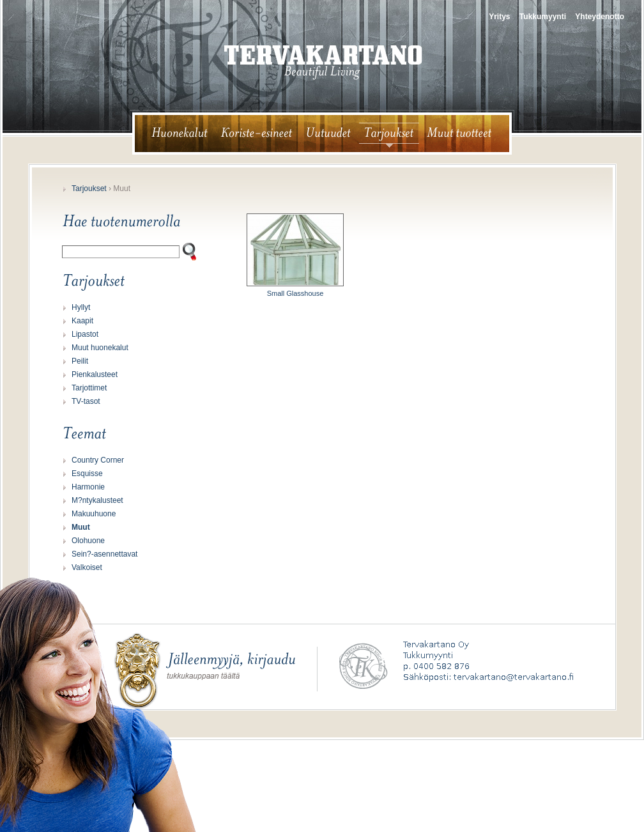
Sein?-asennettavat (104, 554)
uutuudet (329, 134)
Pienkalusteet (95, 374)
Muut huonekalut (100, 348)
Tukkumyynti (543, 17)
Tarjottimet (89, 388)
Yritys (499, 17)
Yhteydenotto (600, 17)
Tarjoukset (89, 189)
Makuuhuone (94, 514)
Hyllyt (81, 307)
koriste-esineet (257, 134)
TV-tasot (86, 401)
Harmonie (88, 487)
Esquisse (87, 474)
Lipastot (85, 334)
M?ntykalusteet (97, 500)
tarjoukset (389, 134)
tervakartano (323, 63)
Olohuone (88, 541)
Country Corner (98, 460)
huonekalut (174, 134)
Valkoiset (87, 567)
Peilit (80, 361)
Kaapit (82, 321)
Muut (81, 527)
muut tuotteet (465, 134)
